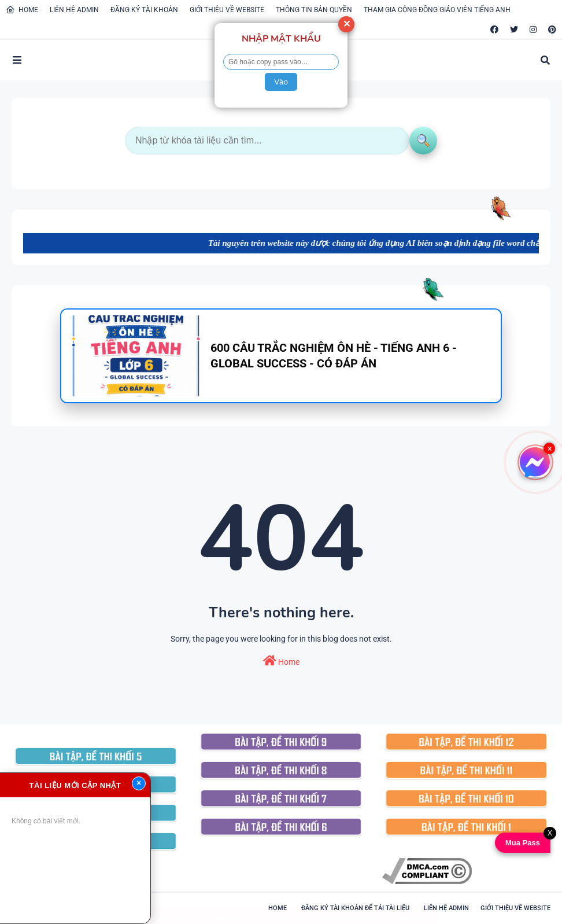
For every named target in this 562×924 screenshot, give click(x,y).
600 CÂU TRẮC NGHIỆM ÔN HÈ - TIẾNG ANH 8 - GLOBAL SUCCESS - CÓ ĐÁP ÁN (281, 907)
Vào (281, 82)
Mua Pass (522, 843)
